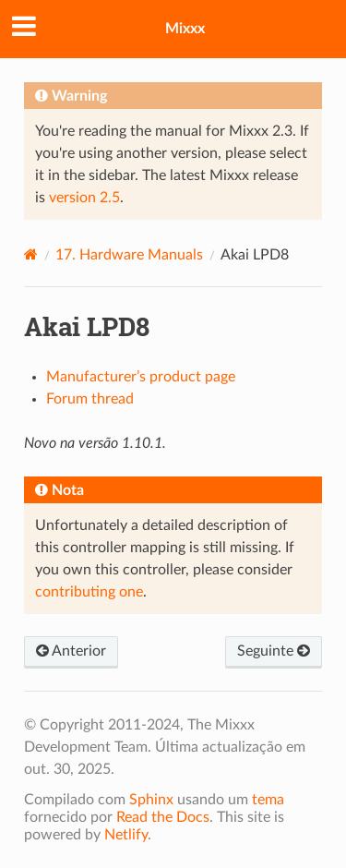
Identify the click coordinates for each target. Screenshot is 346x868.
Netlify (126, 835)
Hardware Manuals (129, 255)
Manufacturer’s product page (141, 377)
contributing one (89, 592)
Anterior (71, 651)
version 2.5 (84, 198)
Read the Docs (163, 817)
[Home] (31, 254)
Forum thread (90, 399)
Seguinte (274, 651)
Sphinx (151, 800)
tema (268, 800)
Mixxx (185, 29)
